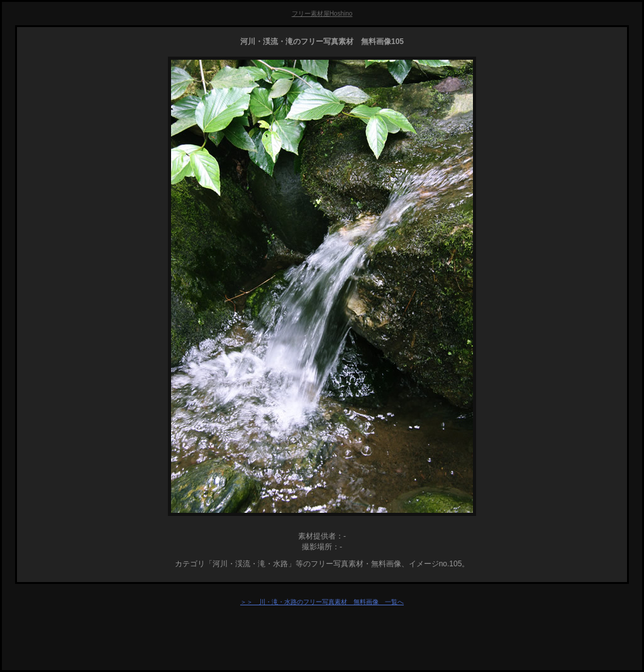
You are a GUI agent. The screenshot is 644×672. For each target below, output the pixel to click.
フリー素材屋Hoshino (322, 14)
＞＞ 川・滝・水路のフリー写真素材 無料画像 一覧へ (322, 602)
